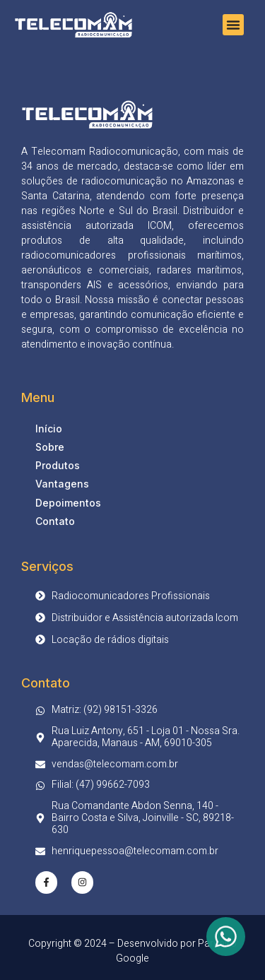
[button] (233, 25)
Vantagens (62, 484)
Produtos (58, 465)
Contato (55, 521)
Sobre (50, 447)
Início (49, 429)
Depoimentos (68, 503)
